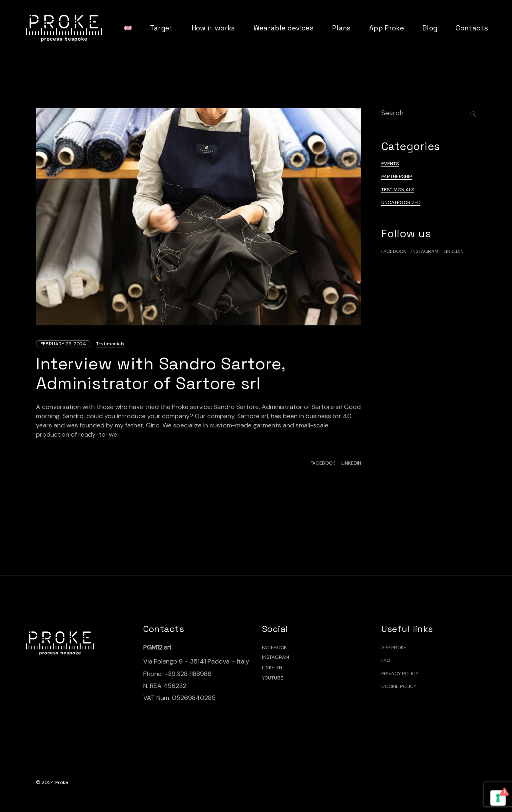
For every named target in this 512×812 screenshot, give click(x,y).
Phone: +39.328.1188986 (177, 674)
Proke (62, 782)
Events (390, 164)
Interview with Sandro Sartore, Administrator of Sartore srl (161, 373)
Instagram (425, 251)
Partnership (397, 176)
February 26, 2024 (63, 344)
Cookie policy (399, 686)
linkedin (454, 251)
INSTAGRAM (276, 657)
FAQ (386, 660)
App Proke (394, 648)
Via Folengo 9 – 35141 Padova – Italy (196, 661)
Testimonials (110, 344)
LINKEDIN (272, 668)
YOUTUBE (273, 678)
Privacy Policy (400, 674)
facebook (394, 251)
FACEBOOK (274, 648)
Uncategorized (401, 202)
